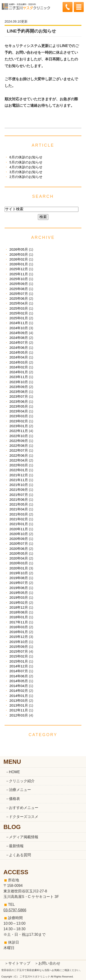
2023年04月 (19, 411)
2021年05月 (19, 504)
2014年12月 (19, 666)
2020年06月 (19, 549)
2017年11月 (19, 622)
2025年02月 (19, 313)
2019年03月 (19, 597)
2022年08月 (19, 446)
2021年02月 (19, 519)
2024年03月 (19, 362)
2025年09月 (19, 284)
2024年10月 (19, 328)
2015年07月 (19, 651)
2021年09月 (19, 490)
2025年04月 (19, 303)
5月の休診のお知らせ (26, 162)
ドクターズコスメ (24, 817)
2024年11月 (19, 323)
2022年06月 (19, 455)
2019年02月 (19, 603)
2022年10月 (19, 436)
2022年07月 (19, 450)
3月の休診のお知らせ (26, 172)
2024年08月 (19, 338)
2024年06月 (19, 348)
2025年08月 (19, 289)
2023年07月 (19, 396)
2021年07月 (19, 495)
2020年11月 (19, 529)
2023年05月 (19, 406)
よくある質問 (20, 855)
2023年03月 (19, 416)
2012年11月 (19, 710)
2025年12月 (19, 269)
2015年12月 (19, 637)
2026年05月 (19, 249)
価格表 (14, 799)
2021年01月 (19, 524)
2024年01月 (19, 372)
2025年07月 (19, 294)
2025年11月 (19, 274)
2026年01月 (19, 264)
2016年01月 (19, 632)
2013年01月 (19, 705)
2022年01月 (19, 470)
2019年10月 (19, 573)
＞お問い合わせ (47, 963)
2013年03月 (19, 700)
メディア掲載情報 (24, 837)
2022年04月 (19, 460)
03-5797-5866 (15, 910)
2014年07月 (19, 671)
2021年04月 (19, 509)
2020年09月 (19, 539)
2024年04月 (19, 357)
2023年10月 (19, 382)
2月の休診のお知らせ (26, 177)
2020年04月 (19, 558)
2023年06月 (19, 401)
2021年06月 (19, 499)
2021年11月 (19, 480)
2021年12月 (19, 475)
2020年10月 (19, 534)
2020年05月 (19, 553)
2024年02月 (19, 367)
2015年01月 (19, 661)
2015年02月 (19, 656)
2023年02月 (19, 421)
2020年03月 (19, 563)
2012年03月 (19, 715)
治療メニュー (20, 790)
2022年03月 (19, 465)
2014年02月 (19, 691)
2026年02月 (19, 259)
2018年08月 (19, 612)
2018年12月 (19, 607)
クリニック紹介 (22, 781)
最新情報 (16, 846)
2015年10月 (19, 642)
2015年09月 (19, 647)
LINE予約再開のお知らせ (31, 31)
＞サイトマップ (17, 963)
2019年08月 (19, 578)
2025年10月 (19, 279)
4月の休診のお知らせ (26, 167)
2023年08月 (19, 392)
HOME (14, 772)
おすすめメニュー (24, 808)
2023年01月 (19, 426)
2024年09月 (19, 333)
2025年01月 (19, 318)
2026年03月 (19, 254)
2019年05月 (19, 593)
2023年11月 (19, 377)
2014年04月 (19, 686)
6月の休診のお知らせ (26, 157)
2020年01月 (19, 568)
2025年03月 (19, 308)
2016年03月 (19, 627)
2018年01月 (19, 617)
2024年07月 (19, 342)
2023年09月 (19, 387)
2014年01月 (19, 696)
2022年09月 (19, 441)
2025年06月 (19, 298)
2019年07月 (19, 583)
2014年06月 (19, 676)
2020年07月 (19, 543)
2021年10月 (19, 485)
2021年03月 (19, 514)
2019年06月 (19, 588)
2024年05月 (19, 352)
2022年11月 (19, 431)
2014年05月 (19, 681)
